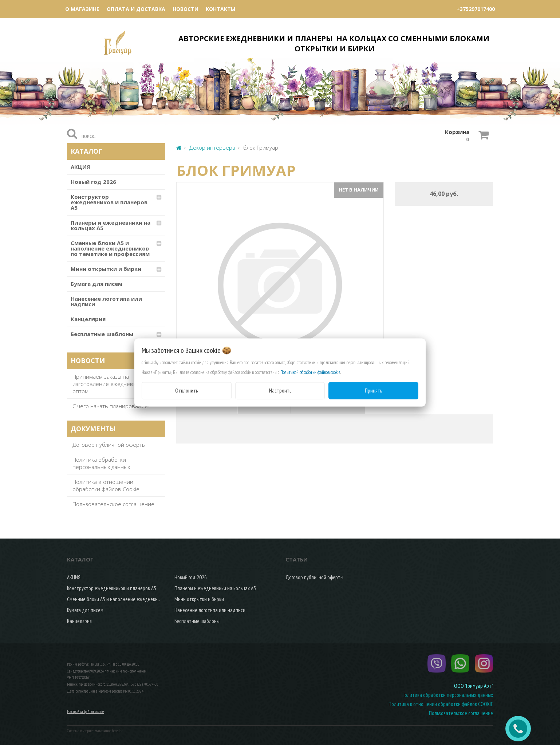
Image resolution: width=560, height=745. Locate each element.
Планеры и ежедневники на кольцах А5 (111, 225)
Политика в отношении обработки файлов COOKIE (441, 704)
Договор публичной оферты (109, 445)
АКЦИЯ (80, 167)
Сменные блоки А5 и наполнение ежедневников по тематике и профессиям (110, 248)
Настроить (280, 391)
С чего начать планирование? (111, 406)
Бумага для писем (96, 284)
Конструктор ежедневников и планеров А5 (109, 202)
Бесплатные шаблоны (102, 334)
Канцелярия (88, 319)
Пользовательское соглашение (113, 504)
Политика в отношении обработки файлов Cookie (106, 485)
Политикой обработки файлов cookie (310, 372)
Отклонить (186, 391)
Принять (373, 391)
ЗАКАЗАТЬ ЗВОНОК (521, 729)
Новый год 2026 (93, 182)
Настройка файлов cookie (85, 712)
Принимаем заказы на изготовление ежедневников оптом (111, 384)
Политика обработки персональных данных (101, 463)
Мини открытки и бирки (106, 269)
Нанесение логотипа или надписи (106, 301)
